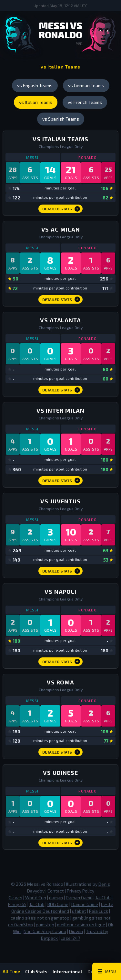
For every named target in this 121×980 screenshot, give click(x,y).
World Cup (36, 898)
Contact (56, 891)
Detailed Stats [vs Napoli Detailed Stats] (61, 661)
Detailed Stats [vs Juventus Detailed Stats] (61, 571)
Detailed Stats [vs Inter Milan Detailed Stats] (61, 480)
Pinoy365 (17, 904)
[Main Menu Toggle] (107, 971)
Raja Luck (99, 911)
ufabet (79, 911)
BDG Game (58, 904)
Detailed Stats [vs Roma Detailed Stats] (61, 752)
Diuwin (76, 931)
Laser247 (70, 938)
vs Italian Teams (36, 102)
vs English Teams (35, 85)
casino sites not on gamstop (40, 918)
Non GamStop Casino (45, 931)
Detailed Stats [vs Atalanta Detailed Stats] (61, 390)
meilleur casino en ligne (81, 925)
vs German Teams (86, 85)
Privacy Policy (81, 891)
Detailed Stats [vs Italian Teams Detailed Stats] (61, 209)
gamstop (45, 925)
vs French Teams (85, 102)
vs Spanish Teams (61, 119)
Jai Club (103, 898)
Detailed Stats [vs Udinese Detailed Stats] (61, 843)
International (67, 971)
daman (56, 898)
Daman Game (79, 898)
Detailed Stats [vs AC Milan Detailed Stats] (61, 299)
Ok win (15, 898)
